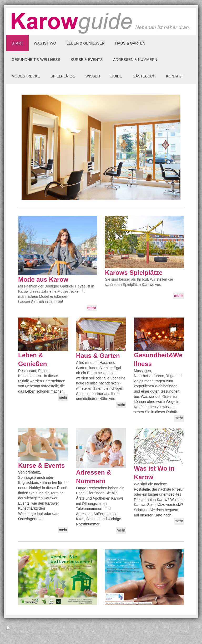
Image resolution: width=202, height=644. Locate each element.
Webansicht (186, 633)
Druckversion (20, 628)
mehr (63, 397)
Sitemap (43, 628)
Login (191, 628)
